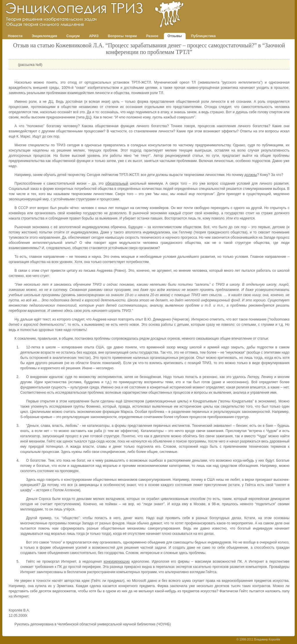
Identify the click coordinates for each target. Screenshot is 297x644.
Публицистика (203, 36)
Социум (73, 36)
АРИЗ (94, 36)
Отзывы (175, 36)
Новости (15, 36)
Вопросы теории (122, 36)
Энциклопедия (44, 36)
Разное (152, 36)
